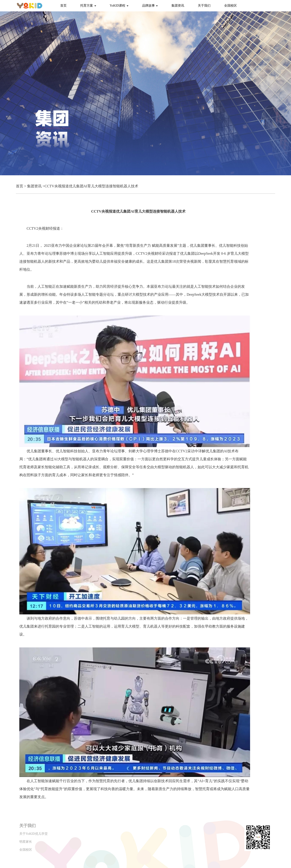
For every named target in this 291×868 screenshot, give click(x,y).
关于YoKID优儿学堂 (34, 834)
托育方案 (88, 6)
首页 (63, 6)
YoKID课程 (119, 6)
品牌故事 (150, 6)
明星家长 (26, 842)
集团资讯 (178, 6)
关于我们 (204, 6)
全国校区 (231, 6)
